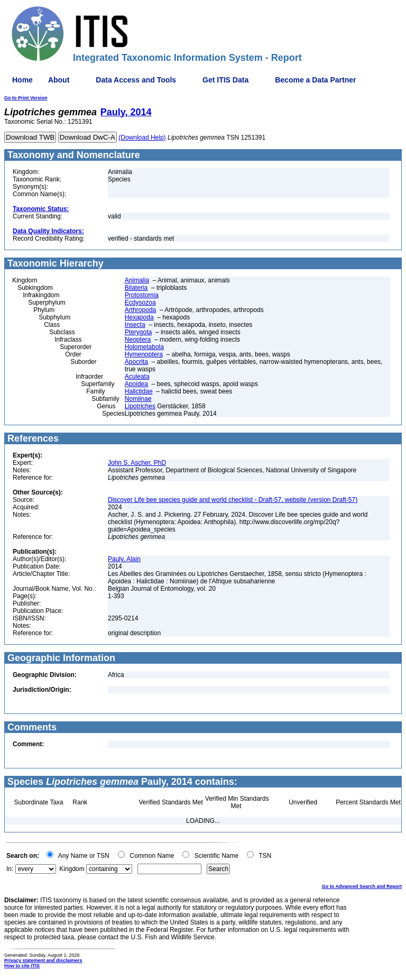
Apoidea (136, 384)
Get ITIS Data (225, 80)
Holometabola (144, 347)
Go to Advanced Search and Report (362, 886)
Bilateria (136, 288)
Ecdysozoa (140, 303)
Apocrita (136, 362)
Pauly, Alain (124, 559)
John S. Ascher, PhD (137, 463)
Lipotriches (140, 406)
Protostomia (142, 295)
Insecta (135, 325)
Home (22, 80)
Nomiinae (138, 399)
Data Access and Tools (136, 80)
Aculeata (137, 377)
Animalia (137, 280)
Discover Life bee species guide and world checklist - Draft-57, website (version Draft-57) (233, 500)
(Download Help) (142, 138)
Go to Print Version (26, 98)
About (59, 80)
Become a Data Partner (315, 80)
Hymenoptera (144, 354)
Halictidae (139, 391)
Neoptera (138, 340)
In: (10, 869)
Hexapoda (139, 317)
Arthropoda (140, 310)
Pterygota (138, 332)
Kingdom (72, 869)
